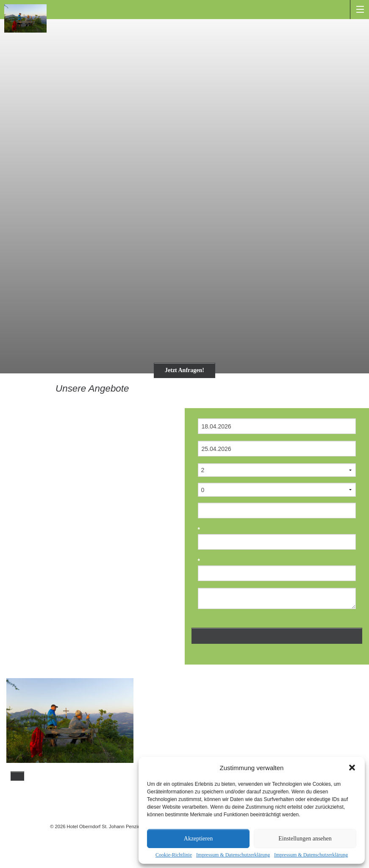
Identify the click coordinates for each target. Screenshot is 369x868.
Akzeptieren (198, 839)
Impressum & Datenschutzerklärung (233, 855)
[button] (352, 768)
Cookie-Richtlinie (174, 855)
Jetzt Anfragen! (184, 370)
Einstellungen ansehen (305, 839)
